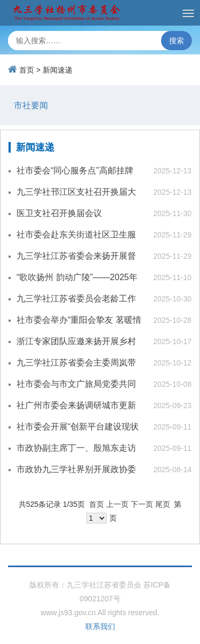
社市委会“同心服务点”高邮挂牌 (75, 170)
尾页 (163, 504)
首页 (27, 70)
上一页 (117, 504)
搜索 (177, 41)
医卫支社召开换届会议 (59, 213)
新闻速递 (58, 70)
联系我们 (100, 626)
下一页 (142, 504)
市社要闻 (31, 105)
